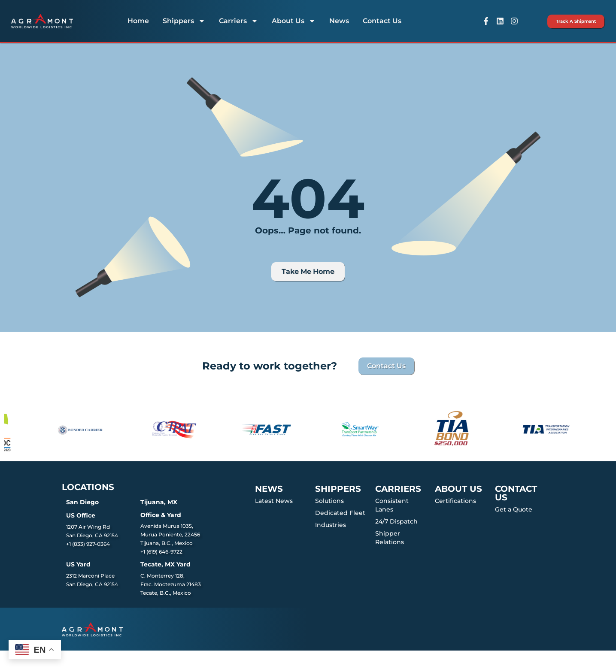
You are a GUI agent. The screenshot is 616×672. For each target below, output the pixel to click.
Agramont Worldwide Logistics (116, 661)
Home (138, 21)
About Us (294, 21)
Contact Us (382, 21)
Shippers (184, 21)
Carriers (238, 21)
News (339, 21)
